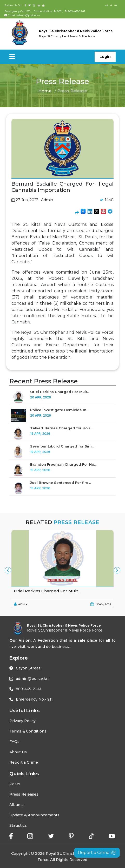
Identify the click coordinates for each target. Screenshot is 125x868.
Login (105, 57)
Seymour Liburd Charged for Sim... (62, 446)
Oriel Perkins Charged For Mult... (60, 392)
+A (107, 5)
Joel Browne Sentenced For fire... (60, 483)
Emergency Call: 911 (18, 11)
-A (116, 5)
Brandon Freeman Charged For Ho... (63, 464)
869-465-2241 (75, 11)
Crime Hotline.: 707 (48, 11)
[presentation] (8, 570)
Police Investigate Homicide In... (59, 410)
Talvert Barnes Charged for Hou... (61, 428)
